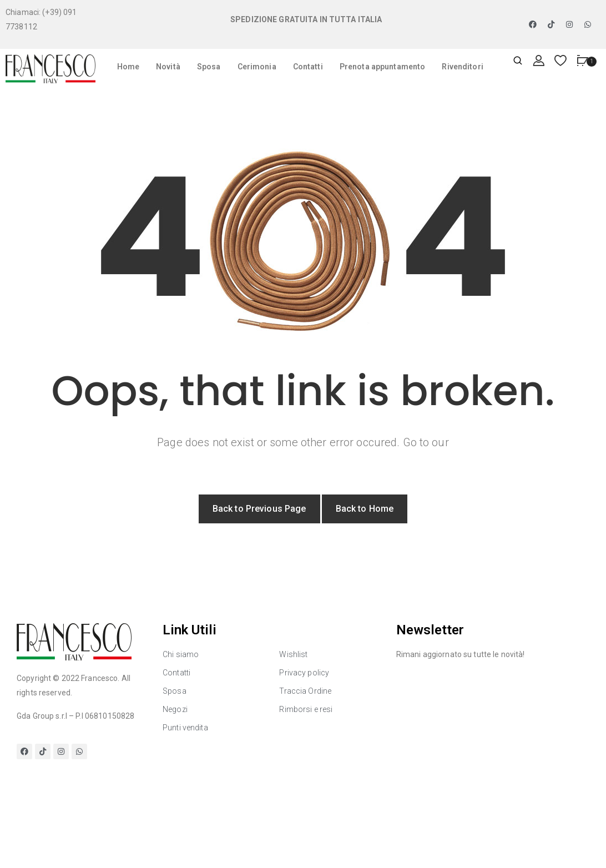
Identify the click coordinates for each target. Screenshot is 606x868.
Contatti (308, 67)
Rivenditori (462, 67)
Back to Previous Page (259, 509)
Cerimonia (257, 67)
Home (128, 67)
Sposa (209, 67)
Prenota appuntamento (383, 67)
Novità (168, 67)
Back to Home (365, 509)
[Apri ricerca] (518, 61)
